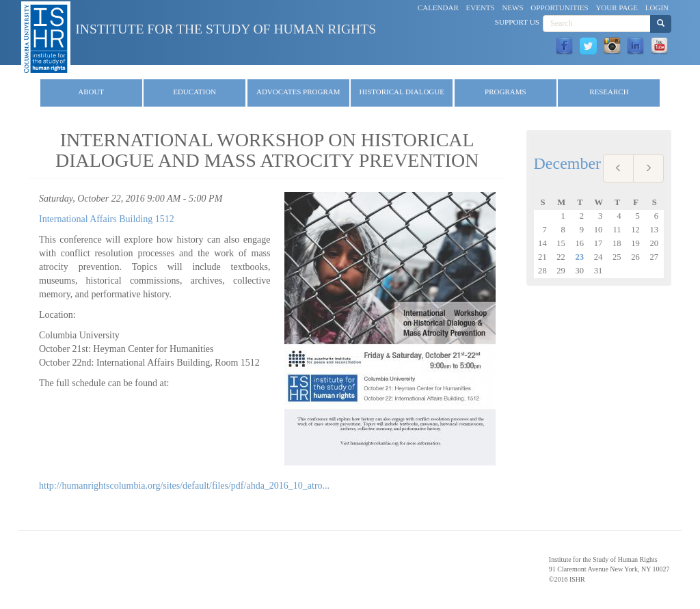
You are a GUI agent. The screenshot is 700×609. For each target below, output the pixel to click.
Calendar (438, 8)
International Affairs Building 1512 (107, 219)
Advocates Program (298, 92)
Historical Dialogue (402, 92)
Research (609, 92)
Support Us (517, 22)
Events (481, 8)
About (91, 92)
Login (657, 8)
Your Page (617, 8)
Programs (506, 92)
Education (194, 92)
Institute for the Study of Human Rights (226, 29)
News (512, 8)
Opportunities (559, 8)
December (568, 163)
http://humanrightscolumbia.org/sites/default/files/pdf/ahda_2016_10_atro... (184, 486)
